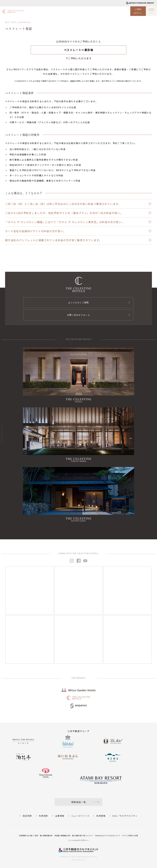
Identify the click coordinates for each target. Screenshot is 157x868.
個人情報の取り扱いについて (82, 835)
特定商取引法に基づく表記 (29, 835)
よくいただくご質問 (78, 303)
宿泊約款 (27, 816)
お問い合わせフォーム (78, 315)
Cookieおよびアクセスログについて (108, 835)
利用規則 (44, 816)
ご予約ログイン (138, 11)
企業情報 (60, 816)
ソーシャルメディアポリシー (79, 840)
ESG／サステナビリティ (125, 816)
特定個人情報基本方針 (62, 835)
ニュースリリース (80, 816)
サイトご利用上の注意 (130, 835)
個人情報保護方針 (46, 835)
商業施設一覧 (78, 802)
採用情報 (101, 816)
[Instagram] (30, 590)
